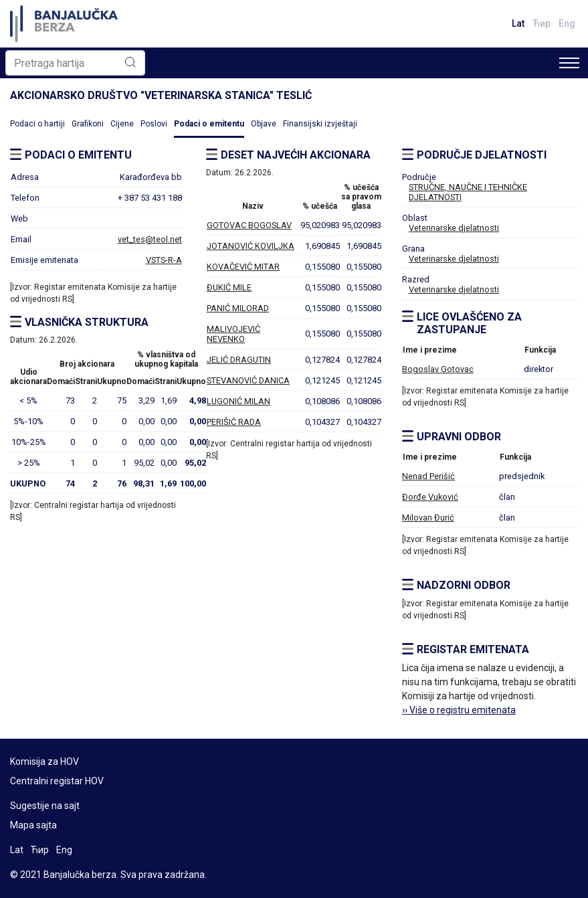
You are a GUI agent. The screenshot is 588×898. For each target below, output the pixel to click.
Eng (567, 23)
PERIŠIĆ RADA (234, 422)
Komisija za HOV (44, 761)
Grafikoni (88, 124)
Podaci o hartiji (37, 124)
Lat (518, 23)
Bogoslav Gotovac (438, 369)
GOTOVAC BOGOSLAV (249, 225)
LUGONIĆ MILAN (238, 401)
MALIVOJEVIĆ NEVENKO (233, 334)
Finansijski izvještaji (320, 124)
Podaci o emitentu (209, 124)
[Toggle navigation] (569, 63)
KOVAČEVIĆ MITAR (243, 267)
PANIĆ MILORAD (238, 308)
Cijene (122, 124)
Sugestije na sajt (45, 806)
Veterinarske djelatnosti (454, 228)
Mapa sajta (33, 825)
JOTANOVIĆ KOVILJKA (251, 246)
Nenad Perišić (428, 476)
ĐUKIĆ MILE (229, 287)
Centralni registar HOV (57, 781)
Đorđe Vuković (430, 497)
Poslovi (154, 124)
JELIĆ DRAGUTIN (239, 360)
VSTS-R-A (164, 260)
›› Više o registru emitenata (459, 710)
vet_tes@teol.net (150, 239)
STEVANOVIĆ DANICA (248, 380)
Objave (264, 124)
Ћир (542, 23)
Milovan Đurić (428, 518)
